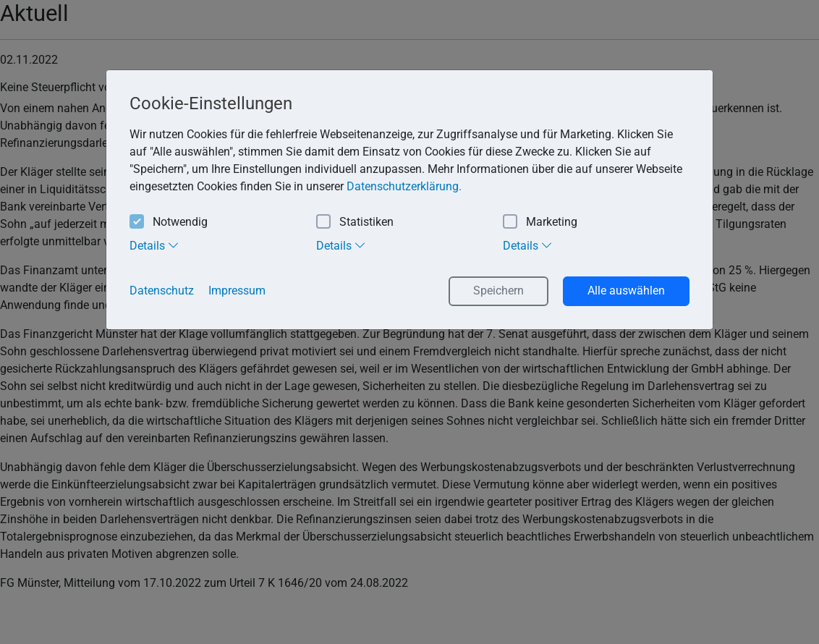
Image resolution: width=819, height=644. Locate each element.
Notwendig (169, 223)
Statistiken (355, 223)
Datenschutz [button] (162, 291)
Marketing (540, 223)
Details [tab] (154, 245)
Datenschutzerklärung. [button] (404, 186)
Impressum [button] (237, 291)
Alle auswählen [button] (626, 291)
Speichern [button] (498, 291)
